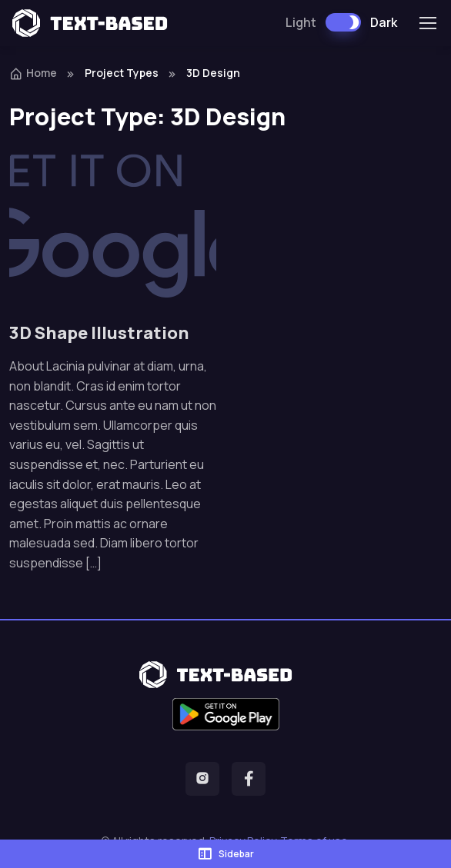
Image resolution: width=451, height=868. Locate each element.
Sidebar (225, 853)
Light (301, 22)
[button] (202, 779)
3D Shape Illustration (99, 333)
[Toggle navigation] (427, 23)
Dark (384, 22)
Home (33, 73)
